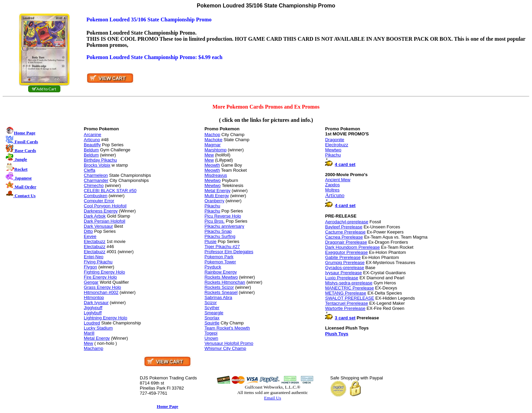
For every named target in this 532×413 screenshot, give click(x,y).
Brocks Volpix (97, 165)
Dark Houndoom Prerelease (352, 247)
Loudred (92, 323)
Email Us (272, 398)
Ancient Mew (338, 180)
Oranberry (215, 201)
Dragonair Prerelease (346, 242)
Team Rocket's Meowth (227, 328)
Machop (212, 135)
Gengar (91, 282)
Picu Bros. (215, 221)
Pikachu (212, 206)
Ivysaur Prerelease (343, 273)
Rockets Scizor (219, 287)
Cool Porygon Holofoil (105, 206)
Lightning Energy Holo (106, 318)
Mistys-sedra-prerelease (349, 283)
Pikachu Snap (218, 231)
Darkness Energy (101, 211)
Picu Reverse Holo (223, 216)
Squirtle (212, 323)
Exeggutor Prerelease (346, 252)
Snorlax (212, 318)
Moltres (332, 190)
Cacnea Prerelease (344, 237)
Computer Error (99, 201)
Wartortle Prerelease (345, 308)
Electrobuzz (337, 145)
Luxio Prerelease (342, 278)
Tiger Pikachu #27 (222, 247)
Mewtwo (213, 180)
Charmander (96, 180)
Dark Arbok (95, 216)
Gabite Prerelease (343, 257)
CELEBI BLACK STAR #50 (110, 191)
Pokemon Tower (220, 262)
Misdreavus (216, 175)
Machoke (214, 140)
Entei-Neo (94, 257)
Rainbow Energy (221, 272)
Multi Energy (217, 196)
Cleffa (90, 170)
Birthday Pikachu (100, 160)
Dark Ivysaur (96, 303)
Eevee (90, 236)
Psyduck (213, 267)
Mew (88, 343)
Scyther (212, 308)
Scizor (211, 303)
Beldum (91, 150)
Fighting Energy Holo (104, 272)
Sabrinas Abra (218, 297)
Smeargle (214, 313)
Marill (89, 333)
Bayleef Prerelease (344, 227)
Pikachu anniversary (224, 226)
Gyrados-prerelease (345, 268)
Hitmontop (94, 297)
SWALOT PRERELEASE (350, 298)
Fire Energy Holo (100, 277)
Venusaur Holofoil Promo (229, 343)
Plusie (211, 241)
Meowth (212, 165)
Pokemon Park (219, 257)
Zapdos (332, 185)
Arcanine (92, 135)
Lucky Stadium (98, 328)
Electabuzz (95, 241)
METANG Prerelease (346, 293)
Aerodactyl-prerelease (347, 222)
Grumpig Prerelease (345, 262)
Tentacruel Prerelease (346, 303)
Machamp (93, 348)
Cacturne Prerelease (345, 232)
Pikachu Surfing (220, 236)
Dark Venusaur (98, 226)
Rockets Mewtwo (221, 277)
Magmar (213, 145)
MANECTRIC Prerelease (349, 288)
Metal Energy (97, 338)
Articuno (92, 140)
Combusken (96, 196)
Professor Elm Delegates (229, 252)
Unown (211, 338)
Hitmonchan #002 (101, 292)
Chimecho (94, 185)
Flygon (90, 267)
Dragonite (335, 140)
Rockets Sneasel (221, 292)
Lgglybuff (93, 313)
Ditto (88, 231)
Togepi (211, 333)
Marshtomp (216, 150)
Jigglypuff (93, 308)
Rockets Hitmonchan (225, 282)
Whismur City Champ (225, 348)
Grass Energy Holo (102, 287)
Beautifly (92, 145)
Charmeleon (96, 175)
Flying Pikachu (98, 262)
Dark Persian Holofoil (104, 221)
